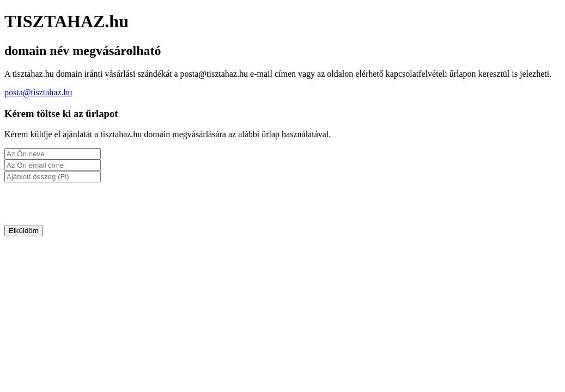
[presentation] (87, 204)
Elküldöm (24, 231)
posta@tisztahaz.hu (38, 92)
